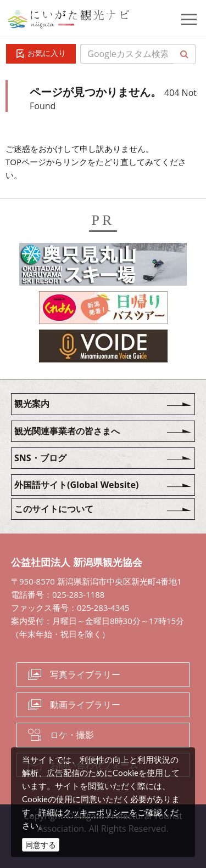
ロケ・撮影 (72, 735)
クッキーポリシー (96, 812)
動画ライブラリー (85, 705)
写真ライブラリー (85, 674)
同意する (41, 845)
